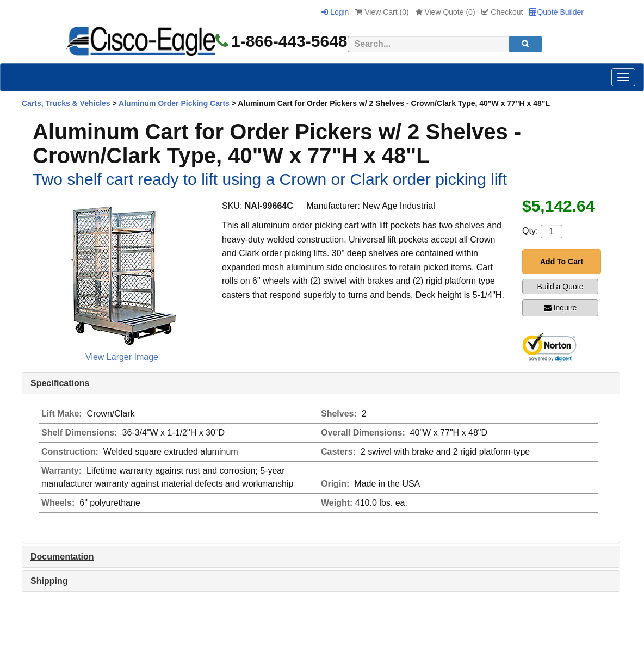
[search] (525, 44)
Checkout (502, 12)
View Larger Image (122, 357)
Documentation (62, 557)
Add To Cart (562, 262)
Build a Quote (561, 287)
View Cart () (382, 12)
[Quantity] (552, 231)
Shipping (49, 581)
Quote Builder (556, 12)
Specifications (60, 383)
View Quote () (445, 12)
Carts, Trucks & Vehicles (66, 103)
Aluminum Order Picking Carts (174, 103)
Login (335, 12)
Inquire (561, 308)
